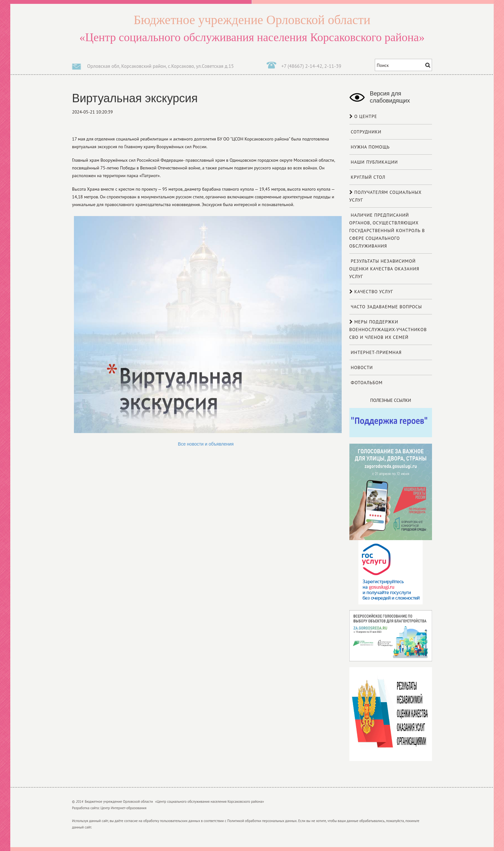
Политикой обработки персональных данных (262, 821)
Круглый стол (367, 177)
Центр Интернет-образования (124, 808)
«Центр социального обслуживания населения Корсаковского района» (252, 27)
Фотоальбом (366, 383)
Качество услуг (371, 292)
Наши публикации (374, 162)
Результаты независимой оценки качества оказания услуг (384, 269)
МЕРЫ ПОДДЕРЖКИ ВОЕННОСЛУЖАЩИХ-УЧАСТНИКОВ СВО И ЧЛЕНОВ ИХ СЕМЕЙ (388, 330)
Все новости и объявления (206, 444)
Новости (361, 367)
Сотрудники (365, 132)
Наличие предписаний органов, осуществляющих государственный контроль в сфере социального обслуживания (387, 231)
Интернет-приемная (376, 352)
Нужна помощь (370, 147)
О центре (363, 116)
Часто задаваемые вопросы (386, 307)
